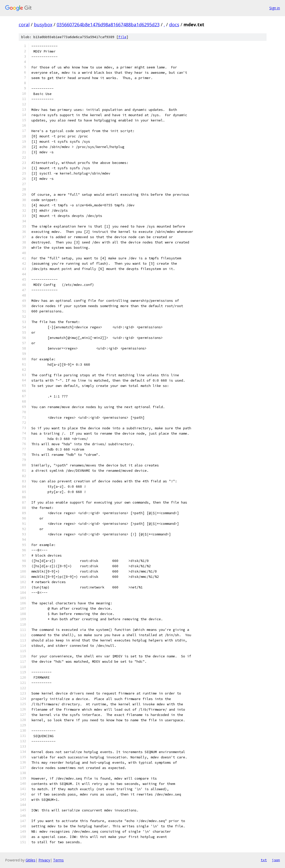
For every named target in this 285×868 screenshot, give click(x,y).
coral (24, 24)
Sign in (275, 8)
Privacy (44, 860)
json (276, 860)
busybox (43, 24)
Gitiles (30, 860)
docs (174, 24)
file (122, 37)
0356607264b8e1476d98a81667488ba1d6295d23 (108, 24)
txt (264, 860)
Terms (58, 860)
